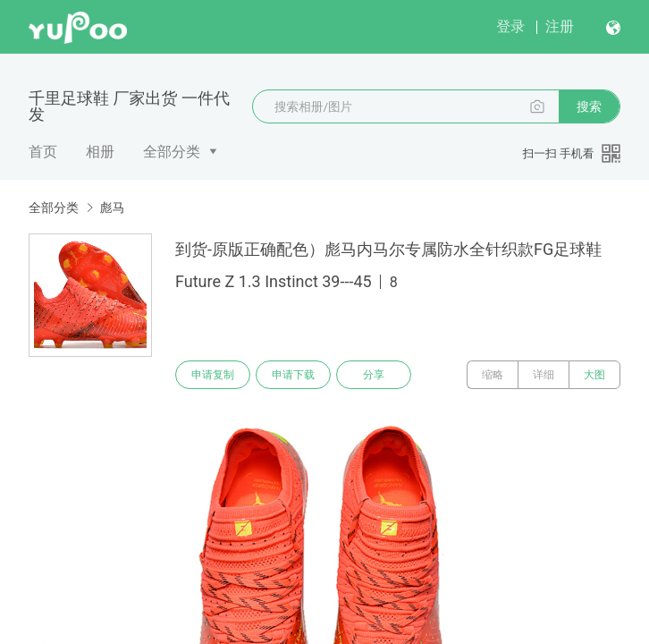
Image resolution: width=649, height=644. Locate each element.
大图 (594, 375)
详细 (544, 375)
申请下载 (293, 375)
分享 (374, 375)
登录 (510, 26)
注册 (560, 26)
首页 (43, 152)
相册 (100, 152)
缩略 (493, 375)
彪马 (112, 208)
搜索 (589, 106)
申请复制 (213, 375)
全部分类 (172, 152)
